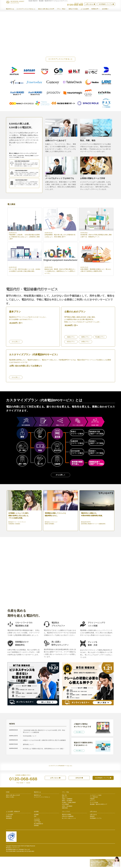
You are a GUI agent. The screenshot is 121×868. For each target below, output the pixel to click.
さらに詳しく (16, 353)
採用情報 (36, 837)
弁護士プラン (71, 348)
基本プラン (65, 808)
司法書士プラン (100, 348)
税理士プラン (85, 348)
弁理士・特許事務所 (67, 818)
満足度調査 (9, 830)
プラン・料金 (63, 9)
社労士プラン (71, 353)
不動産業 (92, 810)
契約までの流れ (75, 9)
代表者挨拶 (37, 831)
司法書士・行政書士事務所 (69, 814)
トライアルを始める (15, 600)
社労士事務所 (65, 816)
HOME (8, 803)
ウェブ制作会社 (94, 808)
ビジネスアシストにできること (27, 9)
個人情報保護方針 (39, 835)
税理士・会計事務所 (67, 812)
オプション (93, 812)
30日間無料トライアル (106, 4)
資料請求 (79, 789)
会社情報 (107, 9)
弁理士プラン (85, 353)
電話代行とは (11, 9)
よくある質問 (86, 9)
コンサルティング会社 (96, 807)
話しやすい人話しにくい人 (69, 830)
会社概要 (36, 826)
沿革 (35, 828)
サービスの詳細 (94, 814)
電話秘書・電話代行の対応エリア (99, 816)
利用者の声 (97, 9)
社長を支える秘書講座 (68, 828)
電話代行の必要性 (67, 826)
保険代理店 (65, 819)
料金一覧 (64, 807)
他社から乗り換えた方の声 (48, 9)
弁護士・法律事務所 (67, 810)
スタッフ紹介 (37, 833)
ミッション (37, 830)
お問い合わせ (90, 4)
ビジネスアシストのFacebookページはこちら (60, 777)
